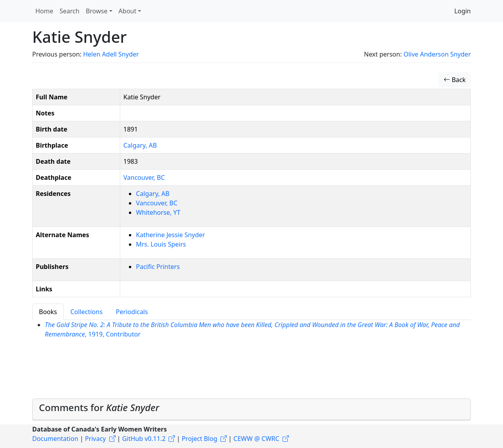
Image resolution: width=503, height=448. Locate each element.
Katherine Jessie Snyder (171, 235)
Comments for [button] (99, 407)
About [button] (128, 11)
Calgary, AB (140, 145)
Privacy (95, 439)
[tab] (251, 410)
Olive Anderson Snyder (437, 54)
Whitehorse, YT (158, 212)
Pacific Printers (158, 267)
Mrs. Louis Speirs (161, 244)
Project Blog (199, 439)
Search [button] (70, 11)
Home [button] (44, 11)
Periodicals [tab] (132, 312)
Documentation (55, 439)
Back (455, 80)
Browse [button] (96, 11)
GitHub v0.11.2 (144, 439)
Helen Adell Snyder (111, 54)
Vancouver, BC (144, 177)
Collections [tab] (86, 312)
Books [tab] (48, 312)
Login (463, 11)
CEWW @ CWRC (256, 439)
